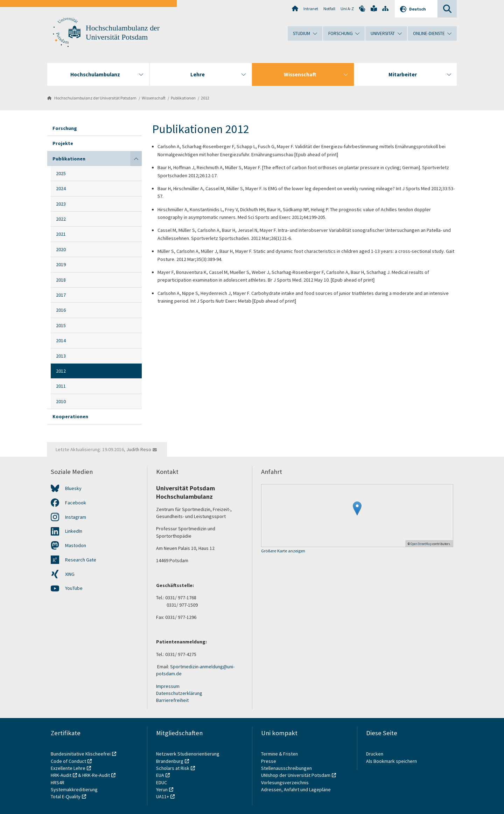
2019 (61, 264)
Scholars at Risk (173, 768)
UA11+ (163, 796)
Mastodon (76, 545)
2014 (61, 340)
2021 (61, 234)
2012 (205, 98)
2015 (61, 325)
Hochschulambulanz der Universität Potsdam (95, 98)
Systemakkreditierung (74, 789)
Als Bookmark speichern (391, 761)
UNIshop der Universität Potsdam (296, 775)
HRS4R (58, 782)
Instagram (76, 517)
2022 (61, 219)
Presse (269, 761)
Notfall (329, 9)
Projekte (63, 143)
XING (70, 574)
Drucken (375, 754)
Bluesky (73, 488)
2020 (61, 249)
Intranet (311, 9)
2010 (61, 401)
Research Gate (81, 560)
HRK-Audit (61, 775)
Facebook (76, 503)
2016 (61, 310)
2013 (61, 356)
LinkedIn (74, 531)
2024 (61, 188)
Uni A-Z (347, 9)
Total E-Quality (66, 796)
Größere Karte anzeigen (283, 551)
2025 (61, 173)
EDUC (162, 782)
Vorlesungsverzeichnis (285, 782)
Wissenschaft (154, 98)
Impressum (168, 686)
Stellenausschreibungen (286, 768)
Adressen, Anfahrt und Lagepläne (296, 789)
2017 (61, 295)
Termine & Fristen (280, 754)
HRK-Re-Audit (96, 775)
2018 (61, 280)
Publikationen (183, 98)
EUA (160, 775)
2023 (61, 204)
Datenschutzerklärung (179, 693)
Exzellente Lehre (68, 768)
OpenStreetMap (421, 544)
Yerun (162, 789)
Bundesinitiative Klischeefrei (81, 754)
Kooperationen (70, 416)
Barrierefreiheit (172, 700)
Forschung (65, 128)
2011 (61, 386)
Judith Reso (139, 449)
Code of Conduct (68, 761)
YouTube (74, 588)
